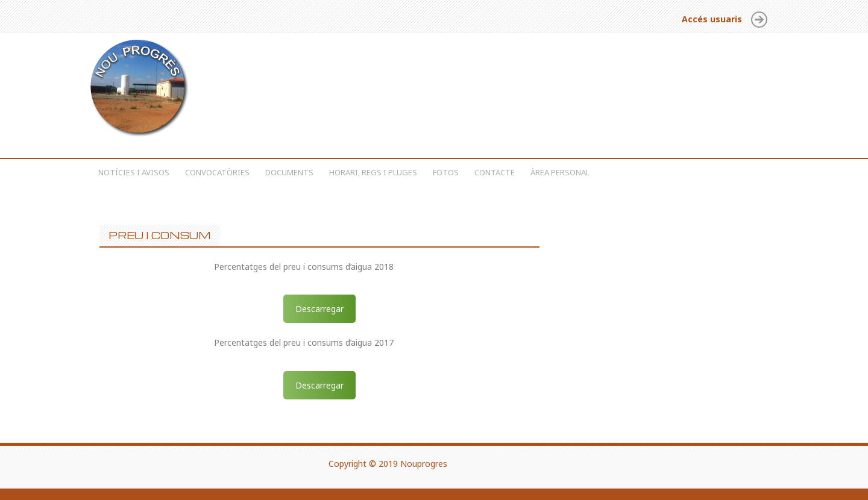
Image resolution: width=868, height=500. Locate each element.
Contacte (495, 172)
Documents (289, 172)
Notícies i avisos (134, 172)
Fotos (446, 172)
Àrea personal (560, 172)
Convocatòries (217, 172)
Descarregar (319, 309)
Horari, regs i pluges (373, 172)
